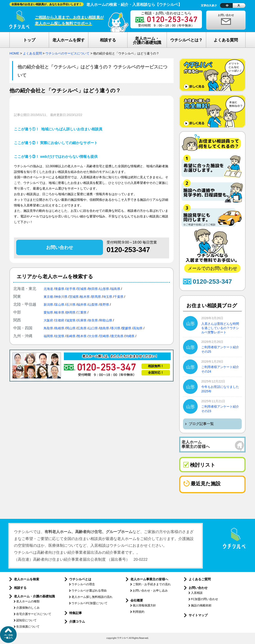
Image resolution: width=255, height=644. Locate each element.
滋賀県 (71, 320)
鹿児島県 (117, 336)
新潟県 (48, 305)
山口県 (93, 328)
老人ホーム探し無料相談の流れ (92, 597)
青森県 (60, 289)
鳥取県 (48, 328)
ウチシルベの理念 (83, 584)
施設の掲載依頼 (201, 605)
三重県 (82, 312)
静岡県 (71, 312)
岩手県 (71, 289)
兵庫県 (82, 320)
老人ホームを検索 (27, 579)
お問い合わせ (226, 15)
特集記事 (76, 613)
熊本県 (82, 336)
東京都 (48, 297)
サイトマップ (198, 615)
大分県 (93, 336)
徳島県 (104, 328)
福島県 (116, 289)
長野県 (104, 305)
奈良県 (93, 320)
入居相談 (197, 593)
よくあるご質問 (200, 579)
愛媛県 (127, 328)
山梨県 (93, 305)
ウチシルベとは (80, 579)
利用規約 (139, 612)
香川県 (116, 328)
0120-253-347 (128, 250)
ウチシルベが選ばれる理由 (89, 591)
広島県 (82, 328)
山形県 (104, 289)
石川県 (71, 305)
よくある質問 (32, 53)
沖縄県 (130, 336)
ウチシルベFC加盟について (89, 603)
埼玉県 (107, 297)
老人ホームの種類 (28, 601)
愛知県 (48, 312)
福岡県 (48, 336)
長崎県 (71, 336)
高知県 (138, 328)
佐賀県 (60, 336)
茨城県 (74, 297)
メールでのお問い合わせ (212, 268)
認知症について (26, 620)
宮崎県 (104, 336)
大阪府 (48, 320)
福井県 (82, 305)
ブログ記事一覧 (201, 424)
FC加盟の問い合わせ (205, 599)
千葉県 (119, 297)
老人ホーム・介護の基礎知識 (34, 596)
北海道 (48, 289)
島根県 (60, 328)
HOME (14, 53)
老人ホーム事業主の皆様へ (149, 579)
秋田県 (93, 289)
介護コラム (77, 621)
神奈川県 (61, 297)
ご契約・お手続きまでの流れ (152, 584)
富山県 (60, 305)
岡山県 (71, 328)
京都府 (60, 320)
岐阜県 (60, 312)
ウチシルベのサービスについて (67, 53)
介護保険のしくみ (28, 608)
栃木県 (85, 297)
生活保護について (28, 627)
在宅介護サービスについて (34, 614)
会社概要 (137, 600)
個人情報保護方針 (144, 605)
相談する (20, 588)
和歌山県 (106, 320)
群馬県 (96, 297)
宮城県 (82, 289)
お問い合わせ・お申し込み (150, 591)
